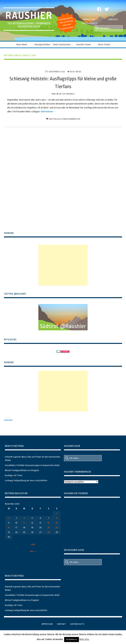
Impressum (89, 20)
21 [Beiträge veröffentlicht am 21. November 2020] (48, 527)
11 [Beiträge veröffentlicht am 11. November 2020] (24, 523)
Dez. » (33, 551)
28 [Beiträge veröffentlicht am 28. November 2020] (49, 532)
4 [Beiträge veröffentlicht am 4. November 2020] (24, 518)
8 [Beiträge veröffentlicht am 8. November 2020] (57, 518)
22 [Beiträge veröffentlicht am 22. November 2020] (57, 527)
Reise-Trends (104, 44)
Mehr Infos (84, 639)
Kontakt (113, 20)
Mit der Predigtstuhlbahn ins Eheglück (22, 470)
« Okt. (33, 544)
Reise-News (22, 44)
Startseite (8, 420)
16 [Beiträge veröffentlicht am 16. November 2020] (9, 527)
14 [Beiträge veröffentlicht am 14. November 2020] (49, 523)
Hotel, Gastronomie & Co (63, 44)
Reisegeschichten (42, 44)
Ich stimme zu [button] (72, 639)
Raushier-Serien (84, 44)
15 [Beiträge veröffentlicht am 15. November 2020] (57, 523)
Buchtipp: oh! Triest (14, 475)
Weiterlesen (47, 112)
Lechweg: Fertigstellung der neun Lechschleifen (26, 480)
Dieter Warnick (67, 94)
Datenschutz (89, 23)
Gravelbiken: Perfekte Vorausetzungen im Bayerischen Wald (32, 465)
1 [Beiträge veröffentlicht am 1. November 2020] (57, 513)
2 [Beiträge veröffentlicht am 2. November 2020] (9, 518)
